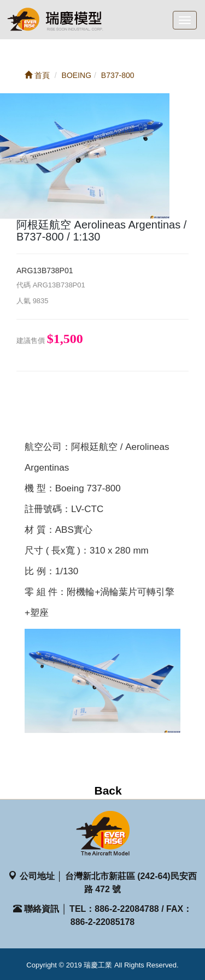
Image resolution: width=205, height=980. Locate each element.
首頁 (37, 75)
